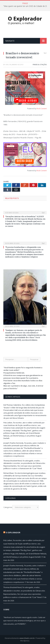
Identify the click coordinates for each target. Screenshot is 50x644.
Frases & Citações (40, 64)
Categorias (8, 507)
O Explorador (13, 532)
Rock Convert (42, 109)
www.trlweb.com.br (27, 638)
